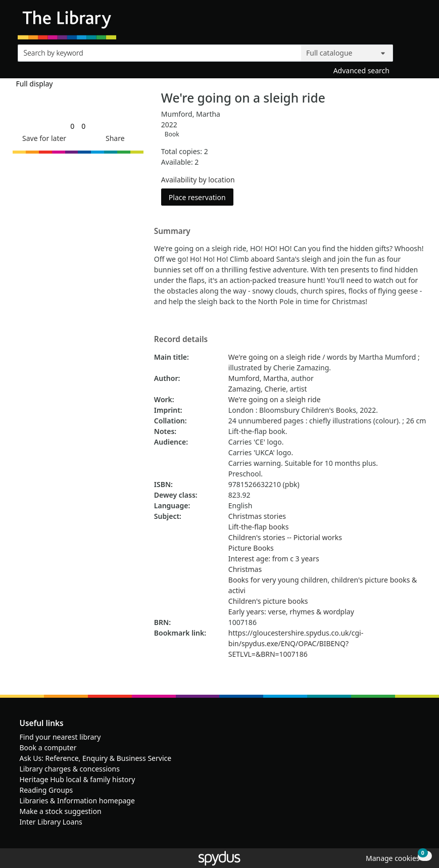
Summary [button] (172, 231)
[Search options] (347, 53)
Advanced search (361, 70)
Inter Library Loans (51, 822)
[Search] (410, 51)
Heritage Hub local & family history (78, 779)
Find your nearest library (60, 737)
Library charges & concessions (70, 769)
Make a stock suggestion (61, 811)
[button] (42, 138)
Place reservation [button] (201, 197)
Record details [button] (181, 340)
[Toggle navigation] (416, 23)
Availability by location (198, 180)
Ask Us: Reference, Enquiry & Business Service (96, 758)
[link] (72, 126)
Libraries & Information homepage (77, 801)
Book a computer (48, 748)
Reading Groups (46, 790)
